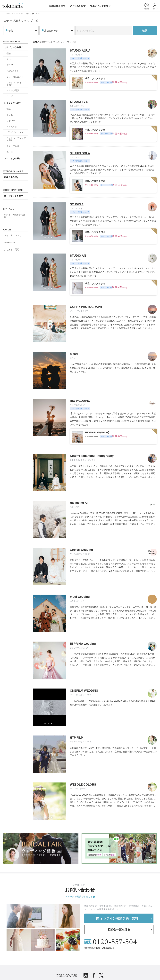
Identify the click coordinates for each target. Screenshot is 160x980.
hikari (74, 354)
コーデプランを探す (14, 196)
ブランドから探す (13, 159)
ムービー (11, 96)
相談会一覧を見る (119, 930)
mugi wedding (80, 597)
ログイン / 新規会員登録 (15, 216)
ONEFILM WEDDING (84, 691)
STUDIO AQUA (80, 51)
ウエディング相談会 (100, 6)
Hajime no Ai (79, 503)
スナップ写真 (13, 91)
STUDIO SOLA (80, 153)
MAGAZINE (9, 243)
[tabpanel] (49, 67)
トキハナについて (13, 236)
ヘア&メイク (13, 71)
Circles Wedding (81, 550)
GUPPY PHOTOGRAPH (86, 307)
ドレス (10, 59)
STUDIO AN (78, 256)
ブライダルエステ (15, 77)
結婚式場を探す (57, 6)
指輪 (9, 54)
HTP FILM (77, 738)
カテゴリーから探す (14, 47)
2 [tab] (49, 84)
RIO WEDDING (80, 401)
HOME (9, 14)
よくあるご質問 (12, 250)
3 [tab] (53, 84)
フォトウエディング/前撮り (16, 84)
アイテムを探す (78, 6)
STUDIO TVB (79, 102)
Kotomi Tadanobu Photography (92, 456)
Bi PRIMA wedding (83, 644)
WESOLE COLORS (83, 785)
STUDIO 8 (77, 204)
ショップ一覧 (18, 14)
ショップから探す (13, 103)
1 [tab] (46, 84)
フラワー (11, 65)
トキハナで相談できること (79, 897)
